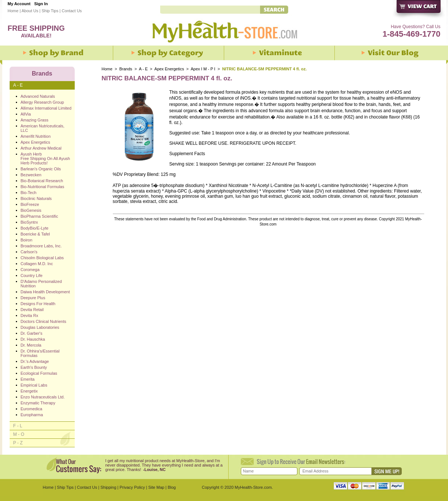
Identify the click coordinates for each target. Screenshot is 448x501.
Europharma (32, 415)
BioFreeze (30, 204)
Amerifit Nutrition (36, 136)
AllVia (26, 114)
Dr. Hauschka (33, 339)
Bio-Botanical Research (42, 181)
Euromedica (32, 409)
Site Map (156, 487)
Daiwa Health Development (45, 292)
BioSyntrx (29, 222)
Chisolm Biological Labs (42, 258)
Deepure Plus (33, 298)
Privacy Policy (132, 487)
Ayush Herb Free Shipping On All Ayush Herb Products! (46, 158)
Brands (126, 69)
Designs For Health (38, 304)
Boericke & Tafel (35, 234)
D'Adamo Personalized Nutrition (41, 284)
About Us (30, 11)
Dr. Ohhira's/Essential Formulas (40, 353)
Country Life (32, 275)
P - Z (18, 443)
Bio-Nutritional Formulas (43, 187)
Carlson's (29, 252)
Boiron (27, 240)
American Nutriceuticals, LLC (43, 128)
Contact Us (72, 11)
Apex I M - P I (203, 69)
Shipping (108, 487)
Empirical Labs (34, 385)
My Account (19, 4)
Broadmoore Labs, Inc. (41, 246)
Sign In (41, 4)
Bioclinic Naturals (36, 198)
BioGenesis (31, 210)
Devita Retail (32, 310)
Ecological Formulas (39, 373)
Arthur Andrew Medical (41, 148)
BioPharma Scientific (40, 216)
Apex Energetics (169, 69)
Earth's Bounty (34, 367)
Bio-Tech (29, 193)
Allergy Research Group (42, 102)
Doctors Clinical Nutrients (43, 321)
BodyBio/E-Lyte (35, 228)
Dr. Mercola (31, 345)
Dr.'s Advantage (35, 361)
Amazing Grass (35, 120)
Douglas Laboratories (40, 327)
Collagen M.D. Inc (37, 264)
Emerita (28, 379)
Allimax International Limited (46, 108)
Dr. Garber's (32, 333)
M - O (19, 434)
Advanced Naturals (38, 96)
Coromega (30, 270)
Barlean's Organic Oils (41, 169)
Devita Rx (30, 315)
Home (13, 11)
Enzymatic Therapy (38, 403)
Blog (172, 487)
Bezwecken (31, 175)
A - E (143, 69)
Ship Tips (50, 11)
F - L (18, 426)
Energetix (29, 391)
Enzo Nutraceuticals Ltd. (43, 397)
